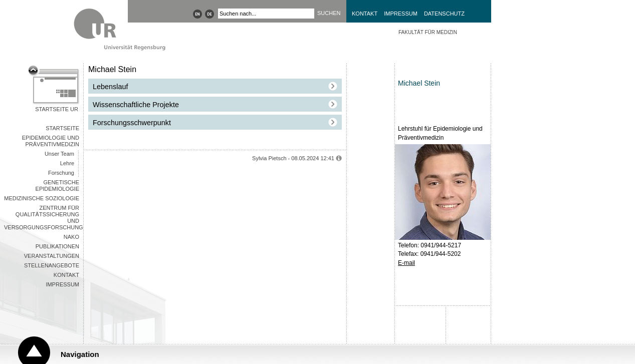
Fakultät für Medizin (428, 32)
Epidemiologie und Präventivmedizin (51, 141)
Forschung (61, 173)
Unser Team (59, 154)
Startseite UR (57, 109)
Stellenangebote (52, 265)
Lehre (67, 163)
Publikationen (57, 246)
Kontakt (365, 14)
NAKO (71, 237)
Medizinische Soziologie (42, 198)
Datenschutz (444, 14)
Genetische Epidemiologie (57, 186)
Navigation (80, 354)
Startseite (62, 128)
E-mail (406, 263)
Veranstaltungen (52, 256)
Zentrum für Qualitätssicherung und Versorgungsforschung (44, 218)
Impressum (401, 14)
